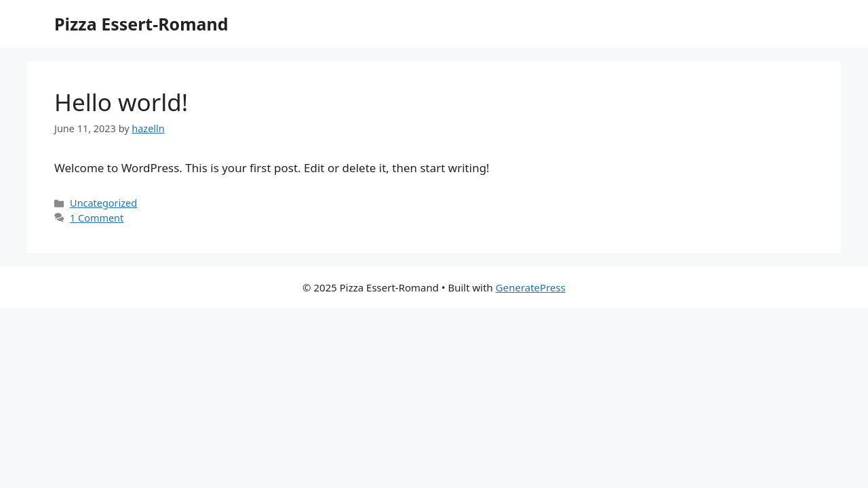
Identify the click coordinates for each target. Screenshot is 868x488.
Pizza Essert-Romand (141, 24)
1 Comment (97, 218)
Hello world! (121, 102)
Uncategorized (103, 203)
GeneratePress (531, 287)
